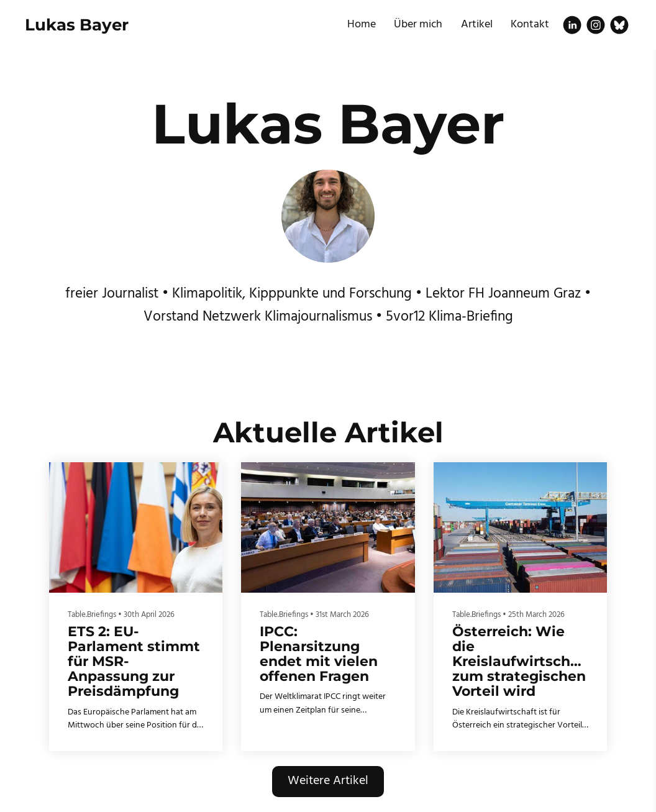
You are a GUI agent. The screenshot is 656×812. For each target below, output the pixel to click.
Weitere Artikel (328, 781)
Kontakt (530, 25)
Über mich (418, 25)
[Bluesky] (619, 25)
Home (362, 25)
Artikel (477, 25)
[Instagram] (596, 25)
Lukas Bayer (77, 25)
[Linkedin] (572, 25)
